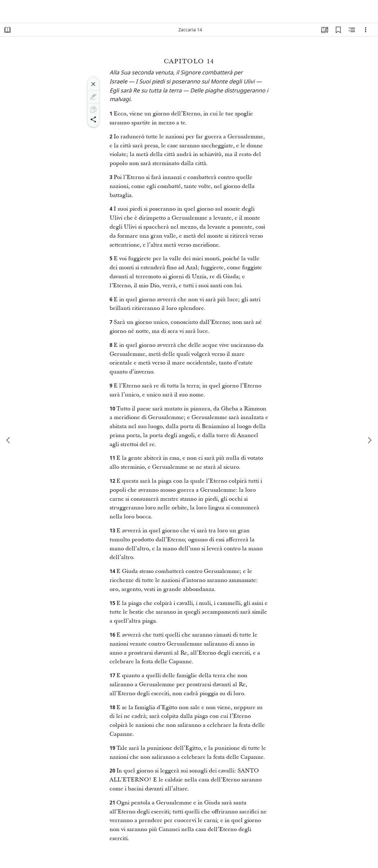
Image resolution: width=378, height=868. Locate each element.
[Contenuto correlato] (352, 30)
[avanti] (369, 440)
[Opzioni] (366, 30)
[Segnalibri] (338, 30)
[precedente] (9, 440)
